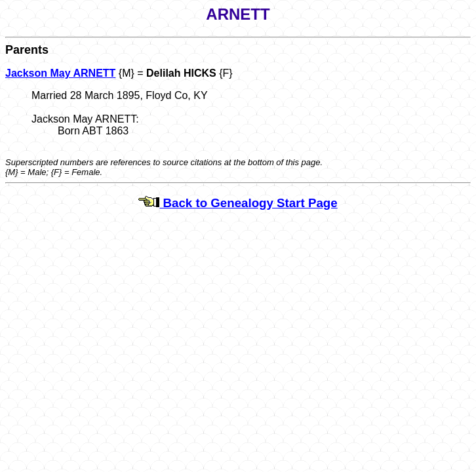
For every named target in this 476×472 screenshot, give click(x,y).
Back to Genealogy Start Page (238, 203)
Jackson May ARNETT (60, 73)
